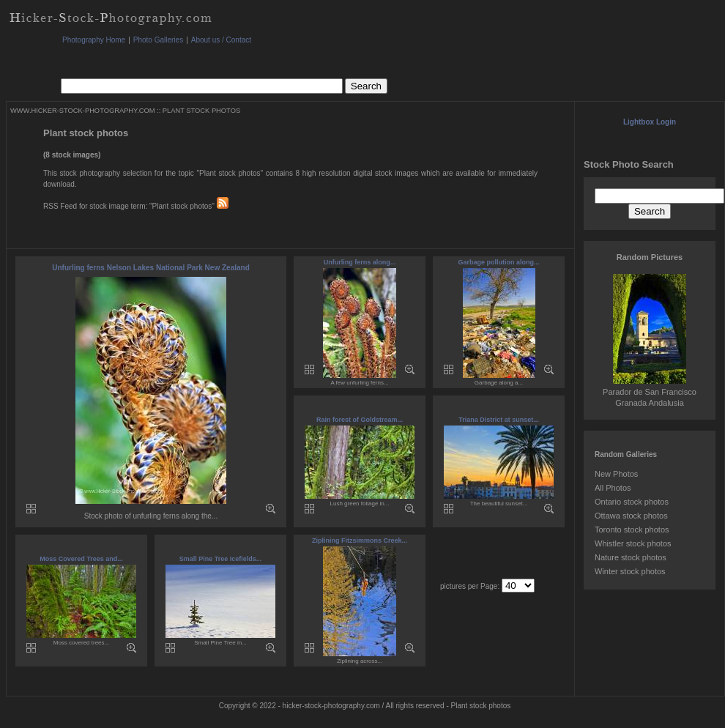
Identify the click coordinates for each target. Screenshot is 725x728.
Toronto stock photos (632, 530)
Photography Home (94, 40)
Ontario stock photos (632, 502)
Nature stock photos (631, 557)
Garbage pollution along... (498, 262)
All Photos (613, 488)
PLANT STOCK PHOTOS (201, 111)
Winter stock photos (630, 571)
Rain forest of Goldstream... (360, 420)
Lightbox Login (650, 122)
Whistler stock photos (633, 543)
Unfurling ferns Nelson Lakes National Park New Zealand (151, 268)
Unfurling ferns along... (360, 262)
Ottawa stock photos (631, 516)
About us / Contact (221, 40)
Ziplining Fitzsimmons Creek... (360, 541)
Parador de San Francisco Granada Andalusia (650, 392)
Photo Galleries (158, 40)
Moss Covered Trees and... (81, 559)
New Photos (616, 474)
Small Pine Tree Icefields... (221, 559)
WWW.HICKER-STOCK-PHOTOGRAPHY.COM (82, 111)
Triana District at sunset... (499, 420)
